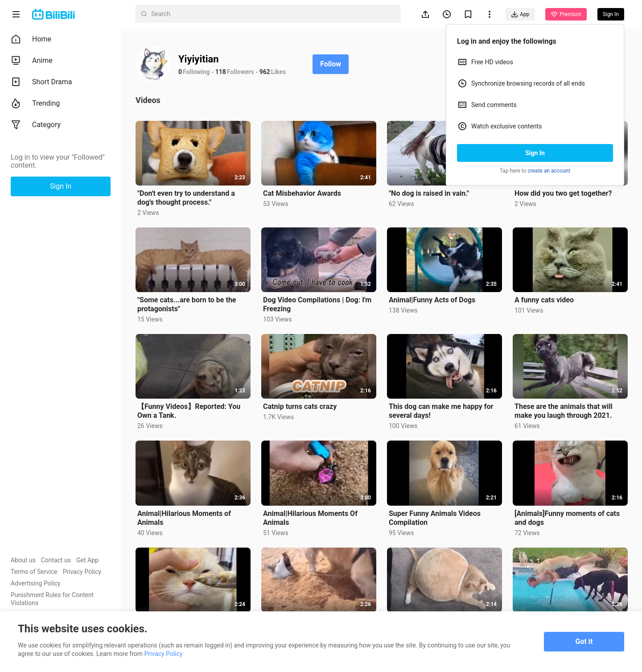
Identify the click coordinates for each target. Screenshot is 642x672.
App (520, 14)
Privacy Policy (82, 572)
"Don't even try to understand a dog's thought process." (186, 198)
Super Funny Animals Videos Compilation (435, 518)
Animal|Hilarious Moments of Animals (184, 518)
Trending (35, 103)
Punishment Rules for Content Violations (52, 599)
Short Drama (41, 82)
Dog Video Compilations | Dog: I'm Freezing (317, 304)
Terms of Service (34, 572)
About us (23, 560)
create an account (549, 171)
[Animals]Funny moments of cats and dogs (567, 518)
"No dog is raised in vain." (429, 193)
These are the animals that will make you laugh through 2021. (564, 411)
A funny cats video (544, 300)
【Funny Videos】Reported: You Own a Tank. (189, 411)
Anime (32, 61)
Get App (87, 560)
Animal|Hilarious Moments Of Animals (310, 518)
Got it (584, 641)
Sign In (535, 153)
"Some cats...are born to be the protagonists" (187, 304)
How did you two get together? (563, 193)
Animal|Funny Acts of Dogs (432, 300)
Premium (566, 14)
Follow (331, 64)
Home (31, 39)
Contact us (56, 560)
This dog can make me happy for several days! (441, 411)
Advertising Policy (35, 583)
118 (221, 72)
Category (36, 125)
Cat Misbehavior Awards (302, 193)
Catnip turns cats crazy (300, 406)
